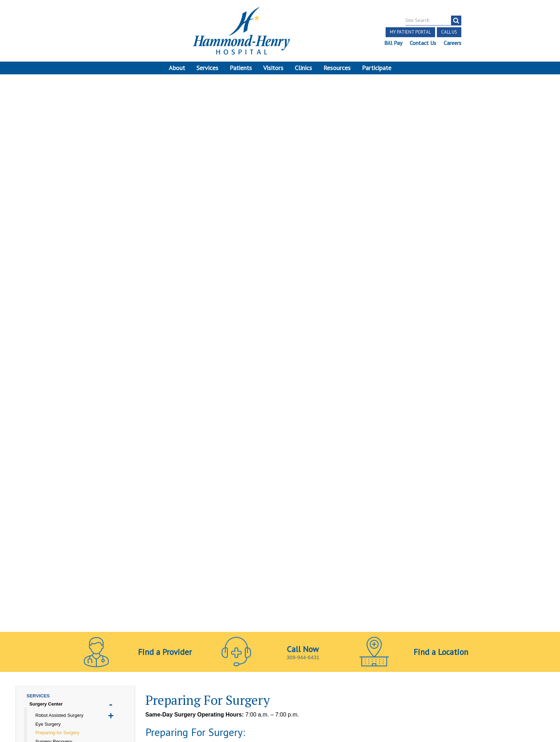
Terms (20, 665)
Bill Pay (393, 43)
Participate (377, 68)
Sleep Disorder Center (54, 357)
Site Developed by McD (280, 687)
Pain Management (49, 340)
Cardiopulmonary (48, 240)
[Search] (456, 21)
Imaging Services (48, 296)
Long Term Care (47, 314)
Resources (337, 68)
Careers (452, 43)
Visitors (273, 68)
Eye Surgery (48, 184)
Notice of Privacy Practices (103, 673)
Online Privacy (159, 673)
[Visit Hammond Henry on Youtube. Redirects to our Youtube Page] (94, 650)
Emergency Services (52, 266)
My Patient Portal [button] (410, 32)
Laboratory (41, 305)
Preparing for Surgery (57, 193)
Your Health (42, 384)
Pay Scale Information (280, 721)
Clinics (303, 68)
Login (94, 681)
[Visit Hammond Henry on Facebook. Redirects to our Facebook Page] (77, 650)
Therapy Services (48, 375)
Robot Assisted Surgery (59, 175)
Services (207, 68)
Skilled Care (42, 349)
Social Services (46, 366)
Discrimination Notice (37, 673)
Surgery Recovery (54, 202)
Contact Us (423, 43)
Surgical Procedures (56, 219)
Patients (241, 68)
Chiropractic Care (49, 249)
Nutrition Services (49, 323)
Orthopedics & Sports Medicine (64, 331)
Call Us (449, 32)
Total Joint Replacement (60, 210)
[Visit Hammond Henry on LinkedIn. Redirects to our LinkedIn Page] (110, 650)
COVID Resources (49, 257)
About (177, 68)
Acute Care (42, 231)
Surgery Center (46, 164)
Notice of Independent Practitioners (77, 665)
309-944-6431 (303, 112)
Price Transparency (151, 665)
